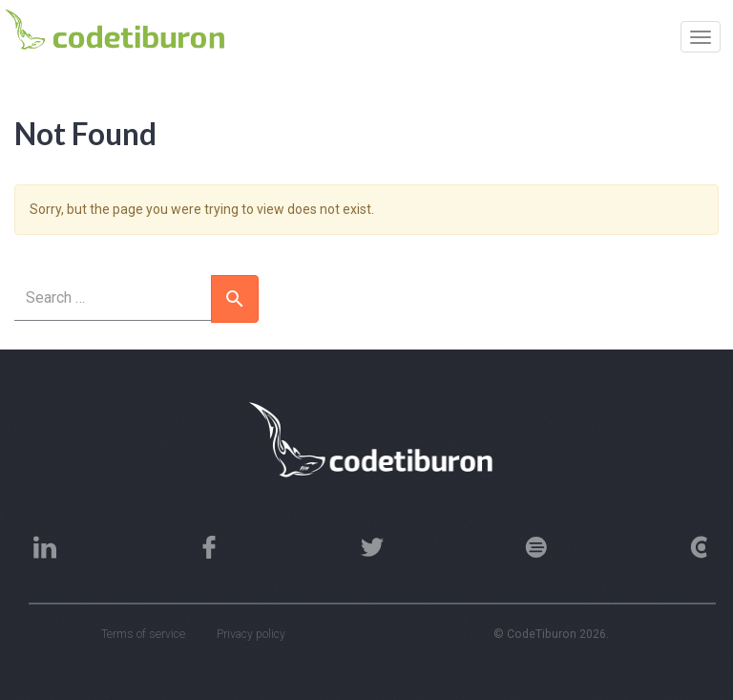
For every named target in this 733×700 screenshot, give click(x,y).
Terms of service (143, 634)
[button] (235, 299)
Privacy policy (251, 634)
